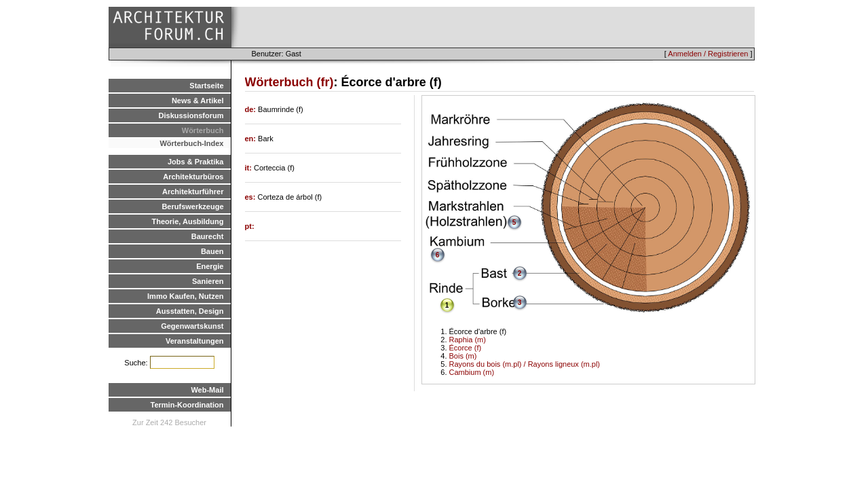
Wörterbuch (203, 130)
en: (252, 139)
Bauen (212, 251)
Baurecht (208, 236)
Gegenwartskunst (192, 326)
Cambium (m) (472, 372)
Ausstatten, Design (190, 311)
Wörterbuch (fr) (289, 82)
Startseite (206, 86)
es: (251, 197)
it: (249, 168)
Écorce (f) (466, 348)
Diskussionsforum (191, 115)
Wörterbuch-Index (191, 143)
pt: (250, 226)
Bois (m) (463, 356)
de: (252, 109)
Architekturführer (193, 192)
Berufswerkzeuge (192, 206)
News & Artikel (198, 101)
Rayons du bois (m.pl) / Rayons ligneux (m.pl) (525, 364)
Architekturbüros (193, 177)
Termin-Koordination (187, 405)
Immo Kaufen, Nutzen (185, 296)
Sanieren (208, 281)
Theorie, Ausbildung (188, 221)
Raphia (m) (468, 340)
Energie (210, 266)
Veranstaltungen (195, 341)
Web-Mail (207, 390)
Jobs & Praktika (196, 162)
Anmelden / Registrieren (708, 54)
